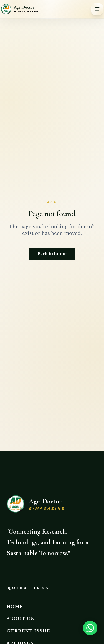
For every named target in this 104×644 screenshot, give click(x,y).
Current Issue (28, 631)
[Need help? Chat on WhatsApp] (92, 628)
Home (15, 607)
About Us (20, 619)
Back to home (52, 254)
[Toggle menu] (97, 9)
